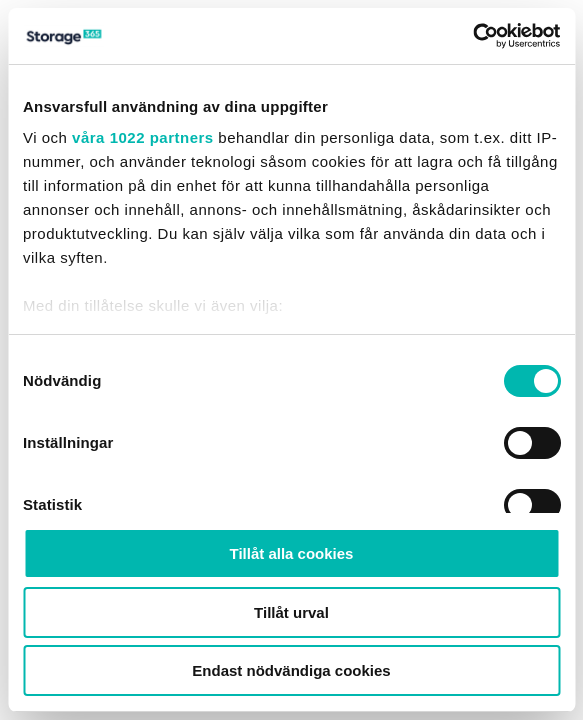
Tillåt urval (291, 612)
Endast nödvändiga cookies (291, 670)
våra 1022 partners (143, 137)
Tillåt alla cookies (292, 553)
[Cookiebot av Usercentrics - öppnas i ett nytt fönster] (472, 36)
